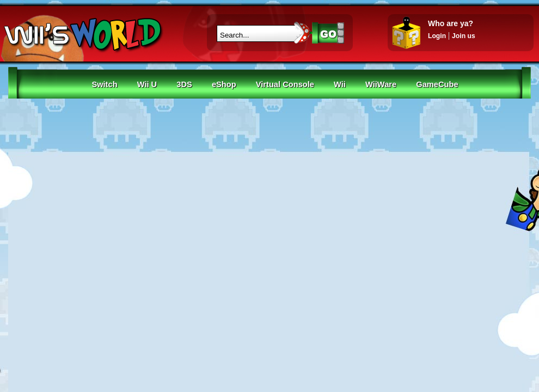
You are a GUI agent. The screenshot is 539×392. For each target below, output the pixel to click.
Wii (340, 84)
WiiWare (381, 84)
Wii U (147, 84)
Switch (104, 84)
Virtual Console (285, 84)
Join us (464, 36)
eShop (224, 84)
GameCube (437, 84)
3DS (184, 84)
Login (437, 36)
